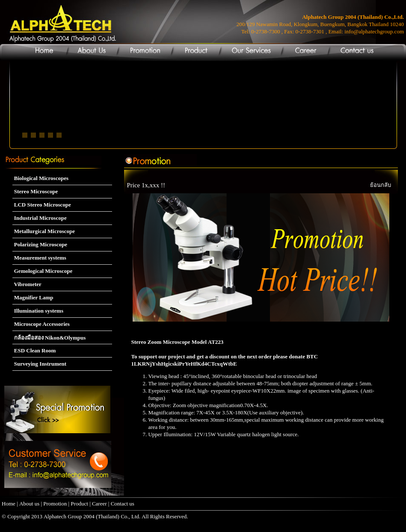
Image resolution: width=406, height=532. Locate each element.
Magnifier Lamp (33, 297)
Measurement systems (39, 258)
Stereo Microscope (35, 191)
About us (29, 504)
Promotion (55, 504)
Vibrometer (27, 284)
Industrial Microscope (40, 218)
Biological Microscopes (40, 178)
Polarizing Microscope (40, 244)
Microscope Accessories (41, 324)
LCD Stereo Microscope (42, 205)
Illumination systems (38, 311)
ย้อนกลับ (381, 185)
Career (100, 504)
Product (79, 504)
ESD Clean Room (34, 350)
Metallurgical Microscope (44, 231)
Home (9, 504)
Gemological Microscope (43, 271)
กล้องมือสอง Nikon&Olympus (49, 338)
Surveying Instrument (40, 364)
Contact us (123, 504)
